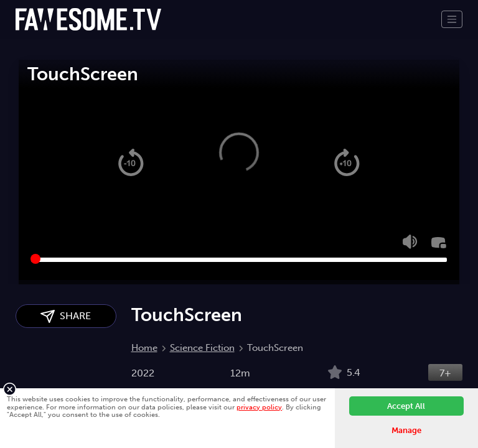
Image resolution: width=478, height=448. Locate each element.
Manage (406, 430)
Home (144, 348)
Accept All (406, 406)
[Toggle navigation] (452, 19)
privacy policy (259, 407)
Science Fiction (202, 348)
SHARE (66, 316)
